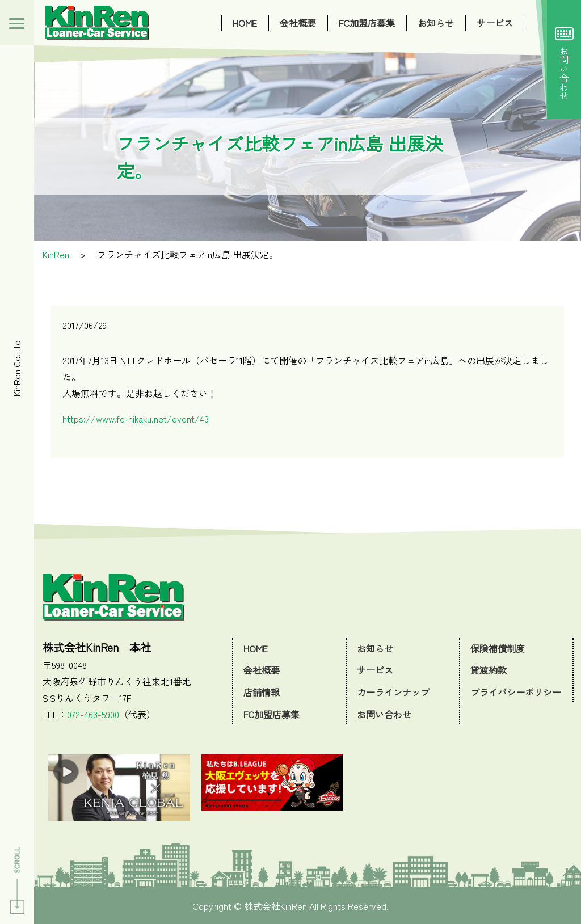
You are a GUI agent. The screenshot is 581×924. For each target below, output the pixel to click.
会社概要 (298, 23)
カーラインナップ (393, 692)
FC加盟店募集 (367, 23)
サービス (495, 23)
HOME (245, 23)
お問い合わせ (564, 60)
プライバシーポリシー (516, 692)
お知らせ (436, 23)
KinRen (56, 254)
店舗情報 (262, 692)
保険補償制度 (498, 648)
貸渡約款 (489, 670)
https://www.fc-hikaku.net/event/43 (136, 419)
